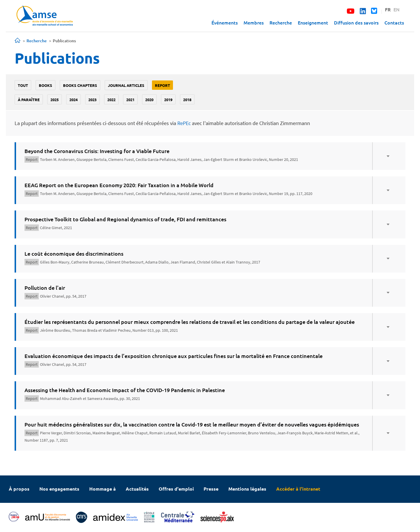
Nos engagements (59, 489)
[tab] (210, 156)
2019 (168, 100)
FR (388, 9)
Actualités (137, 489)
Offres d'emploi (176, 489)
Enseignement (313, 22)
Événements (225, 22)
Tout (23, 85)
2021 (130, 100)
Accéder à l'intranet (298, 489)
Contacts (394, 22)
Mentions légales (247, 489)
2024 (73, 100)
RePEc (184, 123)
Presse (211, 489)
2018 (187, 100)
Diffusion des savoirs (356, 22)
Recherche (281, 22)
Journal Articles (126, 85)
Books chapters (80, 85)
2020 (149, 100)
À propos (19, 489)
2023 (92, 100)
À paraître (29, 100)
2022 (111, 100)
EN (397, 9)
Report (162, 85)
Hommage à (103, 489)
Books (45, 85)
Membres (254, 22)
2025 (55, 100)
